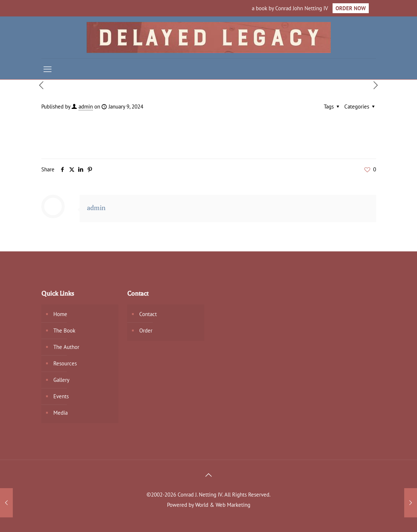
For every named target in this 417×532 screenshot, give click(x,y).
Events (61, 396)
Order (146, 330)
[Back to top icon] (209, 475)
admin (86, 107)
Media (60, 413)
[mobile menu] (48, 69)
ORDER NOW (351, 8)
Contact (148, 314)
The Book (64, 330)
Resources (65, 363)
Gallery (61, 380)
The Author (66, 347)
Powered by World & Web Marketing (209, 505)
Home (60, 314)
